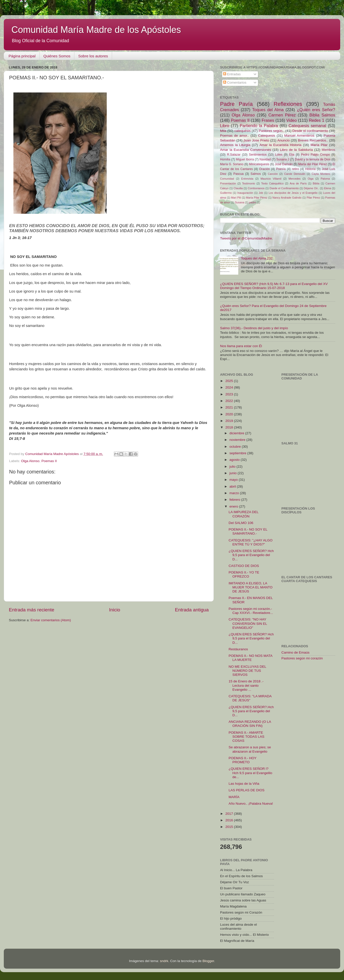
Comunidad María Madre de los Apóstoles (96, 30)
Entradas (232, 74)
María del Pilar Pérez (313, 164)
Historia (310, 169)
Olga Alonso (30, 461)
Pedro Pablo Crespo (315, 155)
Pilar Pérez (313, 198)
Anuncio (283, 140)
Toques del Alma (268, 110)
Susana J (283, 159)
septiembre (238, 453)
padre (253, 202)
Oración (264, 169)
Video (292, 120)
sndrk (164, 961)
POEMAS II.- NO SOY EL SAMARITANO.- (248, 531)
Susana (240, 202)
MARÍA (234, 797)
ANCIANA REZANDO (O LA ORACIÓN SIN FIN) (250, 724)
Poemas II (49, 461)
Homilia (225, 159)
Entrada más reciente (32, 610)
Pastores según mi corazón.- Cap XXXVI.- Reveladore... (251, 611)
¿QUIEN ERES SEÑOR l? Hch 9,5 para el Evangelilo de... (251, 773)
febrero (235, 500)
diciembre (237, 433)
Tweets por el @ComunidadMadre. (246, 238)
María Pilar (319, 145)
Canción (273, 174)
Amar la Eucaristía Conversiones (246, 150)
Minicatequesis (259, 164)
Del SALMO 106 (241, 523)
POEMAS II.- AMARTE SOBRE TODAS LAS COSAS (246, 737)
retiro (295, 169)
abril (233, 486)
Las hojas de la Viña (244, 784)
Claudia (238, 188)
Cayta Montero (321, 174)
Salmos (256, 174)
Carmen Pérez (282, 115)
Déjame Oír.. (311, 188)
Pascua (239, 174)
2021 (230, 407)
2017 (230, 814)
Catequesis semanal (307, 126)
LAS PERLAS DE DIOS (247, 790)
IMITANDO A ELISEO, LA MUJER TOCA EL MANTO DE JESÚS (251, 587)
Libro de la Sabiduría (296, 150)
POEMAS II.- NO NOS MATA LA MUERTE (251, 658)
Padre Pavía (236, 104)
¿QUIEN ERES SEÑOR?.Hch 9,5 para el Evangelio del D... (251, 711)
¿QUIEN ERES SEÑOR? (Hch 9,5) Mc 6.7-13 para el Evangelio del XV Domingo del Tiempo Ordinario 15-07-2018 (274, 286)
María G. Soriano (232, 164)
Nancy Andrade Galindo (287, 198)
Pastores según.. (272, 131)
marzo (235, 493)
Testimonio (249, 183)
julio (233, 467)
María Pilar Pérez (257, 198)
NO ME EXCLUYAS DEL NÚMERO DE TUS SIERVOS (248, 671)
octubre (236, 447)
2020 (230, 414)
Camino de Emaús (296, 652)
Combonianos (256, 188)
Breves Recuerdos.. (313, 140)
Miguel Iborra (245, 159)
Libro (225, 126)
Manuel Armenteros (299, 136)
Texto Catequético (272, 183)
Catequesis (267, 136)
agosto (235, 460)
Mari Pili (236, 198)
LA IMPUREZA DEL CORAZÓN (244, 514)
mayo (234, 480)
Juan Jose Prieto (256, 140)
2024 (230, 387)
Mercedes (295, 179)
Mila (223, 131)
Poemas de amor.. (234, 136)
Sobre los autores (93, 56)
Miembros (328, 150)
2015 (230, 827)
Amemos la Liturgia (235, 145)
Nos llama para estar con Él (241, 346)
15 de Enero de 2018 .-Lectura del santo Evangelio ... (246, 685)
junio (233, 473)
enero (234, 506)
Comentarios (235, 82)
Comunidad (227, 179)
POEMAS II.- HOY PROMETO (243, 760)
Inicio (115, 610)
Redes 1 (317, 120)
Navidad (265, 159)
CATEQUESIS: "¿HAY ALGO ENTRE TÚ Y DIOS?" (251, 542)
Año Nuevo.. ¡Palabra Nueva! (251, 804)
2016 (230, 820)
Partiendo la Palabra (259, 126)
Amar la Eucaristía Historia (281, 145)
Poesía (281, 169)
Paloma (325, 179)
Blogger (208, 961)
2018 (230, 427)
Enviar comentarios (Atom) (51, 620)
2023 (230, 394)
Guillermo (226, 193)
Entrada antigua (192, 610)
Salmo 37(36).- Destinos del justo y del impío (254, 328)
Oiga (310, 179)
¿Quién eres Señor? (316, 110)
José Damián (284, 164)
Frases (268, 120)
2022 (230, 401)
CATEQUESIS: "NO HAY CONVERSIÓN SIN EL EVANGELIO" (248, 623)
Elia (292, 155)
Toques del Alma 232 (257, 258)
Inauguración (245, 193)
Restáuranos (238, 649)
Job (261, 193)
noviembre (238, 440)
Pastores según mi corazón (302, 658)
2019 (230, 421)
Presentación (228, 183)
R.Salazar (234, 155)
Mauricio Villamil (271, 179)
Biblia (316, 183)
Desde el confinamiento (310, 131)
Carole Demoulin (295, 174)
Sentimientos (258, 155)
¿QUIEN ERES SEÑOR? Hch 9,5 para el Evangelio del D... (251, 555)
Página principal (22, 56)
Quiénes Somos (57, 56)
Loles (279, 155)
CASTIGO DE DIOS (244, 566)
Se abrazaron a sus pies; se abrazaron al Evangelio (250, 749)
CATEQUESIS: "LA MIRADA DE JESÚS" (250, 698)
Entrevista (247, 179)
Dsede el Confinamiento (284, 188)
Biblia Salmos (322, 115)
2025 (230, 381)
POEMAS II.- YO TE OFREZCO (244, 574)
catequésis (242, 131)
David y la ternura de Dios (313, 159)
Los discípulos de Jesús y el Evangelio (293, 193)
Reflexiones (288, 104)
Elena (328, 188)
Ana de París (298, 183)
